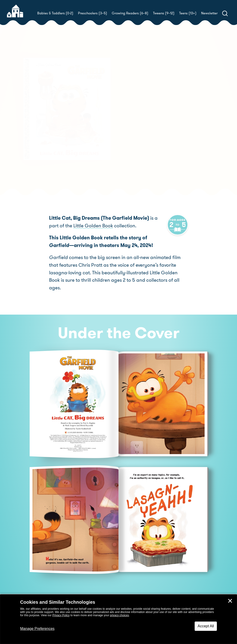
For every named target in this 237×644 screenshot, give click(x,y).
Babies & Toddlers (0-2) (55, 13)
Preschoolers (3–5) (93, 13)
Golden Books (152, 127)
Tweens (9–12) (164, 13)
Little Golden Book (77, 226)
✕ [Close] (230, 601)
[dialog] (118, 619)
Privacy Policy (61, 615)
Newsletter (209, 13)
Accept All (206, 626)
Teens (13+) (188, 13)
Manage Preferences (37, 629)
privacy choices (119, 615)
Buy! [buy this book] (133, 148)
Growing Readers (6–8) (130, 13)
